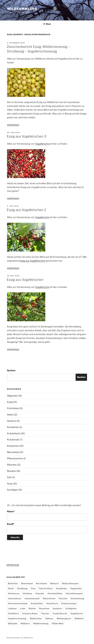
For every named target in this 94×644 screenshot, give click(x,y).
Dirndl (11, 589)
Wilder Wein (58, 624)
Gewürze (12, 421)
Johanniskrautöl (32, 599)
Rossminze (44, 609)
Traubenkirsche (60, 614)
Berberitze (13, 584)
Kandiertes (13, 427)
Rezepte (11, 471)
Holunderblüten (55, 594)
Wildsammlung (22, 9)
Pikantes (12, 465)
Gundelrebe (61, 589)
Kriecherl (63, 599)
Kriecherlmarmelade (18, 604)
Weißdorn (79, 619)
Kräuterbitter (37, 604)
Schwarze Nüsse (30, 614)
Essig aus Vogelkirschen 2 (26, 210)
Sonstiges (12, 490)
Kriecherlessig (77, 599)
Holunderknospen (74, 594)
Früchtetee (13, 408)
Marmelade (13, 452)
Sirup (10, 484)
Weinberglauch (64, 619)
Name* (47, 515)
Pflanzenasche (15, 458)
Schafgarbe (71, 609)
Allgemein (12, 396)
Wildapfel (13, 624)
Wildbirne (25, 624)
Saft (9, 477)
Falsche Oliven (46, 589)
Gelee (10, 415)
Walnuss (49, 619)
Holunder (40, 594)
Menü (47, 24)
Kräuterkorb (14, 433)
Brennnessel (27, 584)
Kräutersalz (13, 440)
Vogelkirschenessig (17, 619)
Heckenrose (14, 594)
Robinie (32, 609)
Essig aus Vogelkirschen (32, 261)
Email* (47, 528)
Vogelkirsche (42, 144)
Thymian (45, 614)
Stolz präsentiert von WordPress (20, 638)
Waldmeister (36, 619)
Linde (23, 609)
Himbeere (27, 594)
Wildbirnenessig (41, 624)
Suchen (11, 370)
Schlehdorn (13, 614)
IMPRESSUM (13, 565)
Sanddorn (57, 609)
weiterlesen (13, 125)
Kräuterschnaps (69, 604)
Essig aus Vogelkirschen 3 (26, 136)
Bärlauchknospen (70, 584)
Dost (33, 589)
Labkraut (12, 609)
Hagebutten (76, 589)
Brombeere (42, 584)
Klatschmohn (49, 599)
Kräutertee (13, 446)
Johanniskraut (15, 599)
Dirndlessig (22, 589)
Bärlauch (54, 584)
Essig (10, 402)
